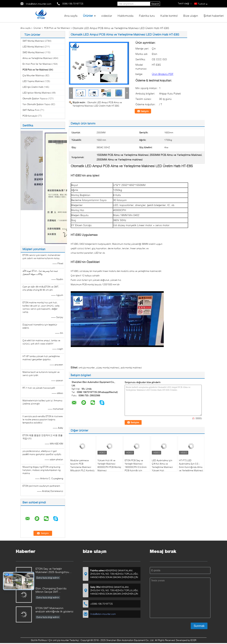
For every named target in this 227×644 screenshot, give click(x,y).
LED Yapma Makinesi (33, 81)
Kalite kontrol (169, 16)
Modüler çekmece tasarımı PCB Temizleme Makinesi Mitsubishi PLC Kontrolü (82, 465)
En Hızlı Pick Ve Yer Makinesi (37, 64)
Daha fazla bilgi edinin (48, 578)
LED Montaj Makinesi (33, 47)
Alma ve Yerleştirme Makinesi (37, 58)
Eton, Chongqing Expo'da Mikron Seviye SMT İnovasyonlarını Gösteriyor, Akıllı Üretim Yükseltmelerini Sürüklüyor (54, 590)
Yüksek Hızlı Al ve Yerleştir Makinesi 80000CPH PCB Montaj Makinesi (109, 465)
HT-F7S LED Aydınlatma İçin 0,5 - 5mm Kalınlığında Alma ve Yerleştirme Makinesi (191, 465)
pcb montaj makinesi (131, 368)
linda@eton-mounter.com (39, 4)
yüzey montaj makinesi (108, 368)
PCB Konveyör (30, 116)
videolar (107, 16)
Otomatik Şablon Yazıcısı (35, 98)
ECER (193, 640)
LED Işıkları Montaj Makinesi (37, 93)
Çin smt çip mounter (59, 640)
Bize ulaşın (191, 16)
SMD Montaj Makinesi (33, 52)
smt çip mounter (87, 368)
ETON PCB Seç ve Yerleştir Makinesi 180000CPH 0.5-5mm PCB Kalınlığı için (136, 465)
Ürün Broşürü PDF (163, 74)
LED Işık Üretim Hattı (33, 87)
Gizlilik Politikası (39, 640)
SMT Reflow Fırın (31, 110)
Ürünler (88, 16)
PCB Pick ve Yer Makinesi (57, 28)
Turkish (203, 4)
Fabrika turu (147, 16)
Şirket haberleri (214, 16)
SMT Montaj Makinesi (33, 41)
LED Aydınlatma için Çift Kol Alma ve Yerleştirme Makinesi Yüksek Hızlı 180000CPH (162, 467)
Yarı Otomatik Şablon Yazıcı (36, 104)
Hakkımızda (126, 16)
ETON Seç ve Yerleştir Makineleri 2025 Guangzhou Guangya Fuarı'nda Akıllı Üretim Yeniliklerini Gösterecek (54, 571)
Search (155, 4)
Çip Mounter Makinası (34, 75)
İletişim (145, 111)
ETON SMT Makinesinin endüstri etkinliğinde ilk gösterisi (54, 610)
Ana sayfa (71, 16)
